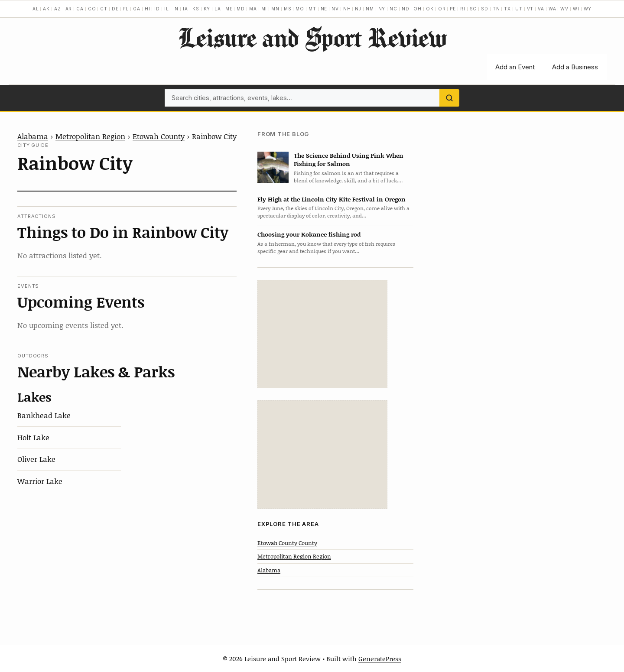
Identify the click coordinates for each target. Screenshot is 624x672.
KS (196, 9)
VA (541, 9)
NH (347, 9)
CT (104, 9)
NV (335, 9)
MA (253, 9)
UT (519, 9)
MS (288, 9)
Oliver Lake (36, 459)
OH (418, 9)
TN (496, 9)
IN (176, 9)
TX (507, 9)
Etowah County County (287, 543)
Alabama (33, 136)
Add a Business (575, 67)
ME (229, 9)
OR (442, 9)
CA (80, 9)
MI (264, 9)
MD (241, 9)
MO (300, 9)
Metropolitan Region (90, 136)
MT (312, 9)
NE (324, 9)
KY (207, 9)
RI (463, 9)
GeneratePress (380, 659)
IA (185, 9)
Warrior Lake (40, 481)
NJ (358, 9)
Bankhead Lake (44, 415)
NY (382, 9)
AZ (58, 9)
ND (406, 9)
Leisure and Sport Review (312, 37)
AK (46, 9)
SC (473, 9)
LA (218, 9)
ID (157, 9)
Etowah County (159, 136)
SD (485, 9)
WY (588, 9)
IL (167, 9)
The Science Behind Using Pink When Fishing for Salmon (349, 159)
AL (36, 9)
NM (370, 9)
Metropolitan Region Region (294, 556)
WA (552, 9)
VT (530, 9)
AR (69, 9)
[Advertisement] (322, 334)
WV (564, 9)
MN (275, 9)
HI (148, 9)
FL (126, 9)
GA (137, 9)
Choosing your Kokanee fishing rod (309, 234)
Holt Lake (33, 437)
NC (393, 9)
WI (576, 9)
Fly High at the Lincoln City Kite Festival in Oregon (331, 199)
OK (430, 9)
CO (92, 9)
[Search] (449, 98)
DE (115, 9)
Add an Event (515, 67)
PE (453, 9)
